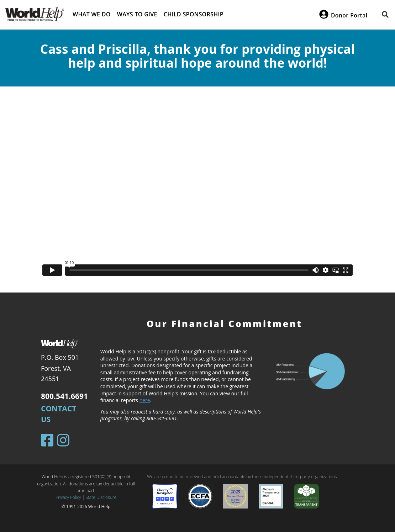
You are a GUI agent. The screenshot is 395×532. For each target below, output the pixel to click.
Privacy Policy (68, 497)
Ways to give (137, 14)
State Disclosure (101, 497)
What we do (92, 14)
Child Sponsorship (194, 14)
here (145, 400)
